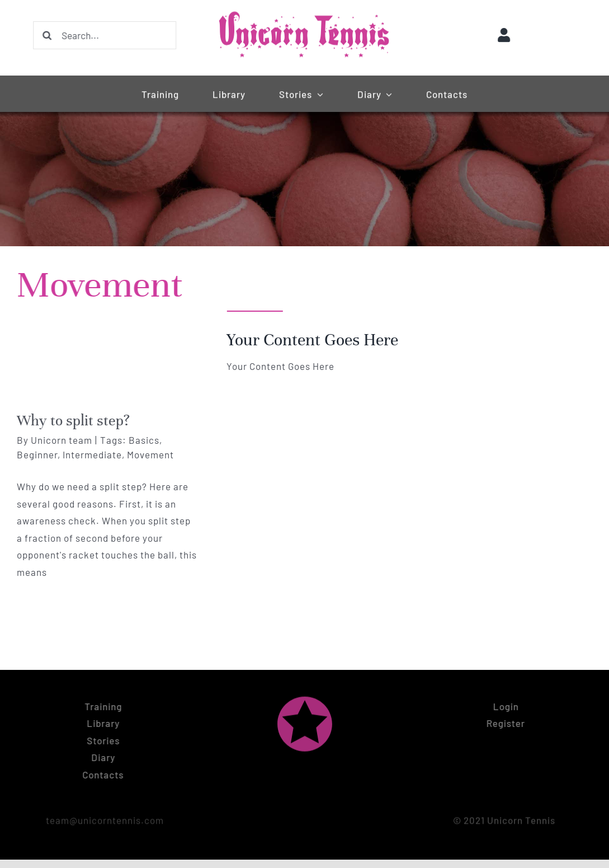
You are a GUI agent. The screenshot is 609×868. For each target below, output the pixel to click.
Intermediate (92, 454)
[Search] (45, 35)
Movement (150, 454)
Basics (144, 440)
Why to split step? (73, 421)
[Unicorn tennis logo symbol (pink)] (305, 697)
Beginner (37, 454)
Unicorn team (62, 440)
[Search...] (103, 35)
